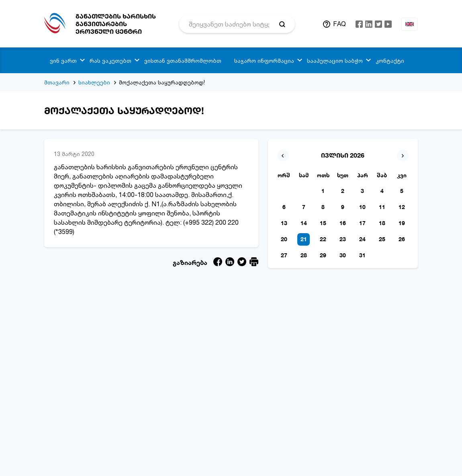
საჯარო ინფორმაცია (264, 61)
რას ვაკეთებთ (110, 61)
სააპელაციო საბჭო (335, 61)
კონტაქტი (390, 61)
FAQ (339, 24)
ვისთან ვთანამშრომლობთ (183, 61)
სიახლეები (94, 82)
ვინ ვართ (63, 61)
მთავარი (57, 82)
